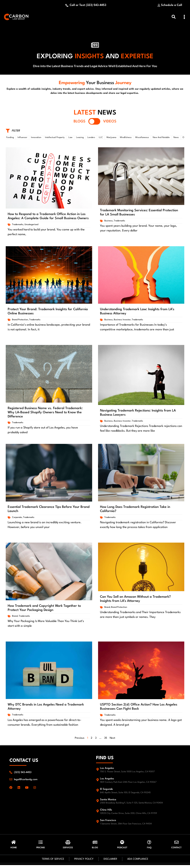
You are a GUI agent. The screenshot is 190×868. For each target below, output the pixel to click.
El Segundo (106, 791)
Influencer (22, 139)
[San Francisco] (98, 823)
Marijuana (111, 139)
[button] (184, 18)
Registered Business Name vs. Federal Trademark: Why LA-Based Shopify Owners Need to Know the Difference (45, 414)
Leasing (80, 139)
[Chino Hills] (98, 813)
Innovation (36, 139)
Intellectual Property (55, 139)
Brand (15, 618)
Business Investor (122, 322)
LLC (101, 139)
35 (106, 740)
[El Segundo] (98, 792)
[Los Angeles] (98, 771)
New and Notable (161, 139)
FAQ (149, 851)
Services (68, 851)
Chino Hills (106, 812)
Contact (176, 851)
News (176, 139)
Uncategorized (31, 227)
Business (109, 223)
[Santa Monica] (98, 803)
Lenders (91, 139)
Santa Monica (108, 802)
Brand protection (20, 322)
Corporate (17, 519)
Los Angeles (107, 770)
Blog (95, 851)
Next (112, 740)
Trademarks (18, 227)
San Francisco (108, 822)
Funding (10, 139)
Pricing (41, 851)
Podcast (122, 851)
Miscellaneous (142, 139)
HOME (14, 851)
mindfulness (126, 139)
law (70, 139)
